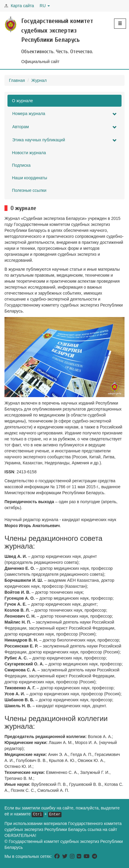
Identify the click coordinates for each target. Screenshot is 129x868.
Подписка (21, 165)
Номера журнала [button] (64, 114)
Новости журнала (29, 153)
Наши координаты (30, 178)
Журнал (39, 80)
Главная (17, 80)
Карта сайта (22, 6)
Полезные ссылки (29, 190)
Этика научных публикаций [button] (64, 140)
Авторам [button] (64, 127)
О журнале (22, 101)
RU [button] (45, 6)
